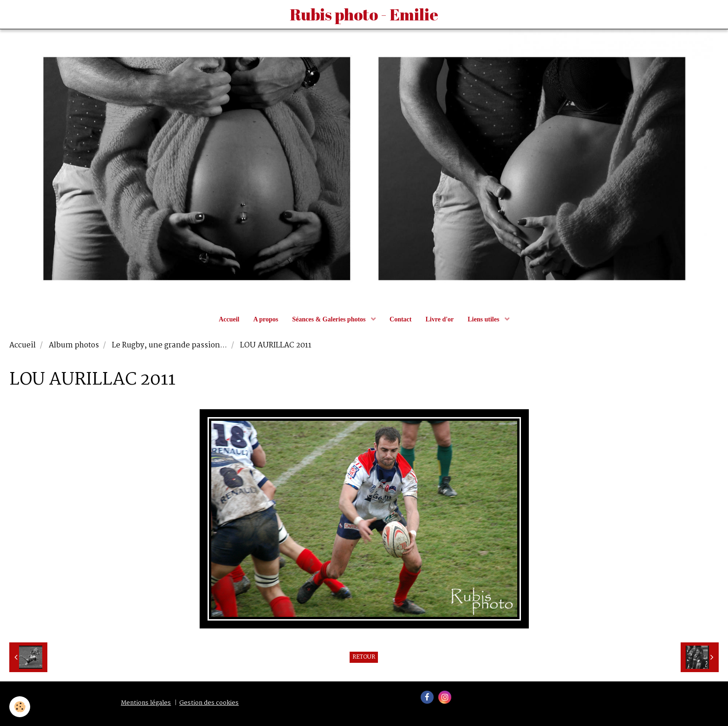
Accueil (229, 319)
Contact (400, 319)
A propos (266, 319)
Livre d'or (439, 319)
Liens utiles (484, 319)
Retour (364, 657)
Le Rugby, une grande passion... (169, 346)
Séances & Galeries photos (330, 319)
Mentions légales (146, 703)
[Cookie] (20, 707)
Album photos (74, 346)
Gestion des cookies (209, 703)
